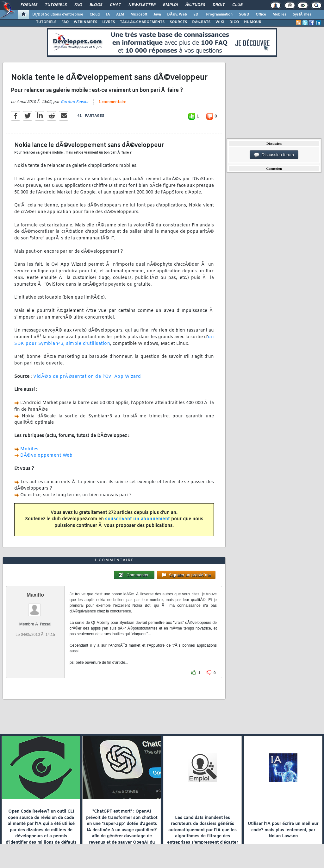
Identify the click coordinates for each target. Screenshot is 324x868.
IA (108, 15)
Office (261, 15)
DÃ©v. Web (177, 15)
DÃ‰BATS (201, 22)
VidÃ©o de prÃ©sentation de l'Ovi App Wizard (87, 377)
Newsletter (142, 5)
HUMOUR (253, 22)
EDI (196, 15)
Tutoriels (56, 5)
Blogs (96, 5)
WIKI (220, 22)
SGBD (244, 15)
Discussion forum (274, 155)
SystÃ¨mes (302, 15)
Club (237, 5)
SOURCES (178, 22)
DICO (234, 22)
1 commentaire (112, 102)
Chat (115, 5)
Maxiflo (35, 595)
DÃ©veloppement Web (46, 456)
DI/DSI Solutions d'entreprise (58, 15)
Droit (219, 5)
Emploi (170, 5)
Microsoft (139, 15)
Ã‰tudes (195, 5)
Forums (29, 5)
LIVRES (109, 22)
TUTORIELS (46, 22)
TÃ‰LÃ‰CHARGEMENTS (142, 22)
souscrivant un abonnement (137, 519)
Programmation (219, 15)
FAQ (78, 5)
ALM (120, 15)
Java (157, 15)
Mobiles (279, 15)
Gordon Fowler (75, 102)
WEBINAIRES (85, 22)
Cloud (95, 15)
